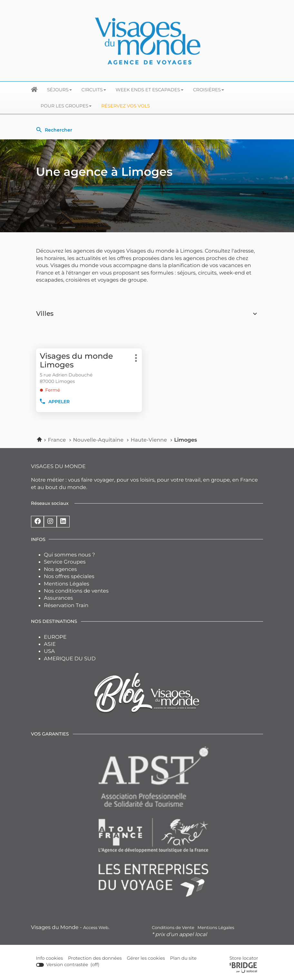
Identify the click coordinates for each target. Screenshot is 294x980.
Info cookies (50, 958)
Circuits (94, 90)
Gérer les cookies (146, 958)
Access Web (96, 928)
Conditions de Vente (173, 928)
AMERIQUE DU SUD (70, 659)
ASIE (50, 644)
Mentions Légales (67, 584)
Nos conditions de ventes (76, 591)
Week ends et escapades (150, 90)
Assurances (58, 598)
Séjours (59, 90)
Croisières (209, 90)
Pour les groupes (66, 106)
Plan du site (183, 958)
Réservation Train (66, 606)
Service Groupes (65, 562)
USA (49, 651)
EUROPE (55, 637)
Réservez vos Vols (126, 106)
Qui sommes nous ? (69, 555)
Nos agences (60, 570)
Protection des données (95, 958)
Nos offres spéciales (69, 577)
